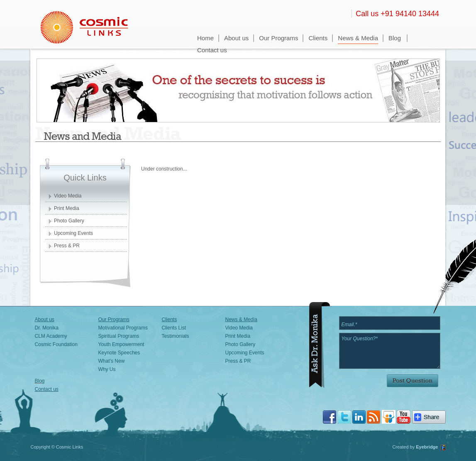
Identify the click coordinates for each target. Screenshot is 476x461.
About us (236, 38)
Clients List (174, 328)
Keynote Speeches (119, 353)
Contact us (212, 50)
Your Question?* (390, 351)
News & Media (358, 38)
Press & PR (67, 246)
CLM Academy (51, 336)
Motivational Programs (123, 328)
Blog (395, 38)
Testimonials (176, 336)
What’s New (112, 361)
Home (205, 38)
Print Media (67, 208)
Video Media (68, 196)
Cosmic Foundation (56, 344)
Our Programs (278, 38)
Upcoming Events (73, 233)
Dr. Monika (47, 328)
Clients (318, 38)
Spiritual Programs (119, 336)
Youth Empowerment (121, 344)
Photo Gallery (69, 221)
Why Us (107, 369)
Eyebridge (427, 447)
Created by (404, 447)
